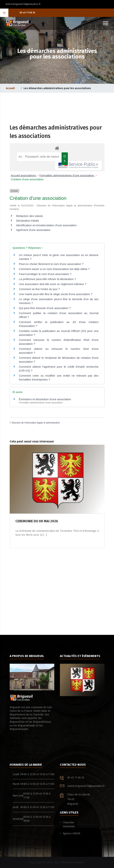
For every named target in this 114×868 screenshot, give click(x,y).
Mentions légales (73, 862)
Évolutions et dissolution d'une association (45, 399)
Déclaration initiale (28, 221)
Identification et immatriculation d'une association (46, 225)
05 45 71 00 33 (27, 13)
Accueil (10, 88)
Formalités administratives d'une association (67, 175)
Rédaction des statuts (30, 216)
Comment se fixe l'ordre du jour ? (39, 289)
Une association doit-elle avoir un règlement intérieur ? (53, 284)
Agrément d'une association (33, 230)
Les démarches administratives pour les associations (57, 88)
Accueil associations (24, 175)
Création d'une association (27, 179)
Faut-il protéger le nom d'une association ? (45, 274)
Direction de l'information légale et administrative (36, 423)
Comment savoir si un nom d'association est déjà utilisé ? (54, 269)
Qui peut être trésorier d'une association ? (45, 308)
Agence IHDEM (72, 833)
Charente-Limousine (69, 824)
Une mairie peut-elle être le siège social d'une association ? (56, 294)
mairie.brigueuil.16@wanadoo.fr (23, 4)
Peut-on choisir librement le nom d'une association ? (51, 264)
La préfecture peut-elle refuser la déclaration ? (48, 279)
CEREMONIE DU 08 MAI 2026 (82, 682)
